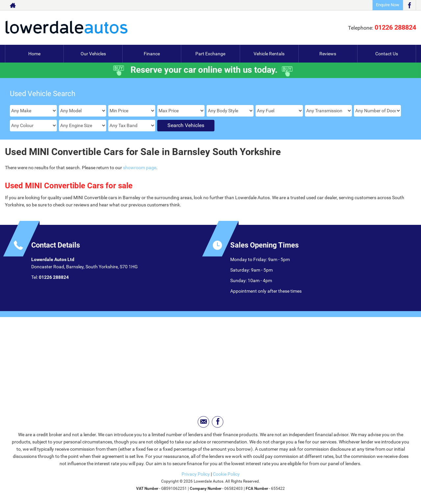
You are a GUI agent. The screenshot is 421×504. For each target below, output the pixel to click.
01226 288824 (395, 27)
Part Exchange (210, 54)
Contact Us (387, 54)
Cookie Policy (226, 474)
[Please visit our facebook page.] (409, 5)
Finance (152, 54)
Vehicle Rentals (269, 54)
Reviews (328, 54)
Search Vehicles (186, 125)
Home (34, 54)
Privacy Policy (196, 474)
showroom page (140, 168)
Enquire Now (388, 5)
